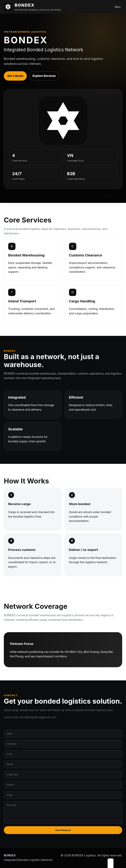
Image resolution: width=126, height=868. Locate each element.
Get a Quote (15, 76)
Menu (118, 7)
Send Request (63, 830)
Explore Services (44, 76)
